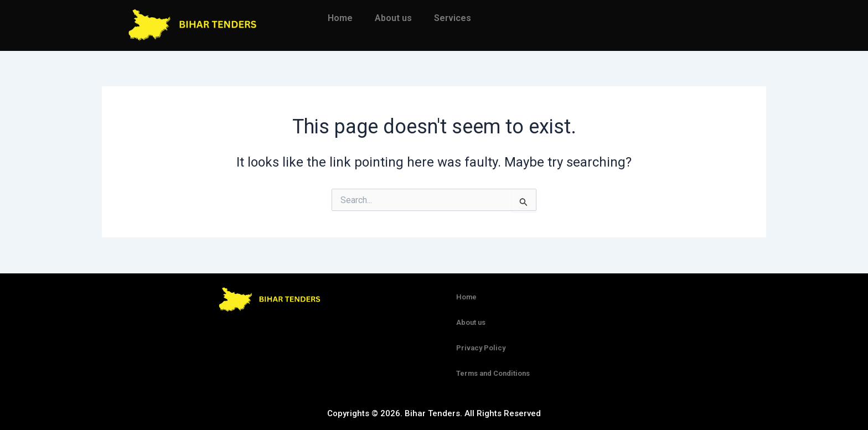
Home (340, 18)
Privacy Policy (481, 348)
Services (453, 18)
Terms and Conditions (493, 373)
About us (393, 18)
